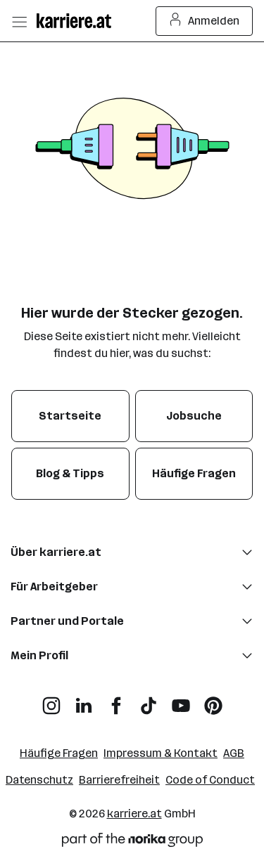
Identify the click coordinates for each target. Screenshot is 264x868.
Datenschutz (39, 780)
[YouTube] (181, 700)
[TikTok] (149, 700)
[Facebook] (116, 700)
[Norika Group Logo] (132, 842)
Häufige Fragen (59, 753)
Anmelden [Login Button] (205, 21)
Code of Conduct (210, 780)
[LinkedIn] (84, 700)
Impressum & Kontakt (161, 753)
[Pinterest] (213, 700)
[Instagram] (51, 700)
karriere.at (134, 814)
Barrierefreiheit (119, 780)
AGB (234, 753)
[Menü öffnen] (19, 21)
